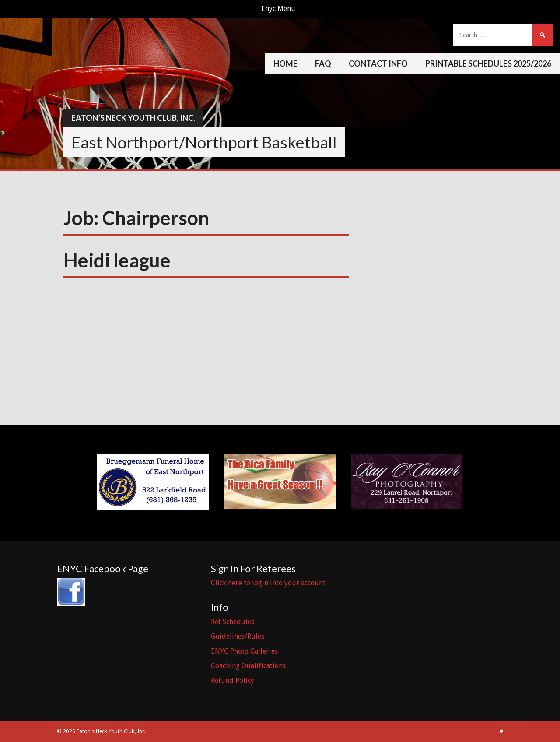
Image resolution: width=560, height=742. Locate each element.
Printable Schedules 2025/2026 (488, 63)
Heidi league (117, 260)
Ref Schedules (233, 622)
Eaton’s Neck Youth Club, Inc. (133, 118)
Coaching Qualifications (248, 666)
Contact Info (378, 63)
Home (285, 63)
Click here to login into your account (268, 583)
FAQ (323, 63)
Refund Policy (233, 680)
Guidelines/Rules (238, 636)
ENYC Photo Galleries (244, 651)
